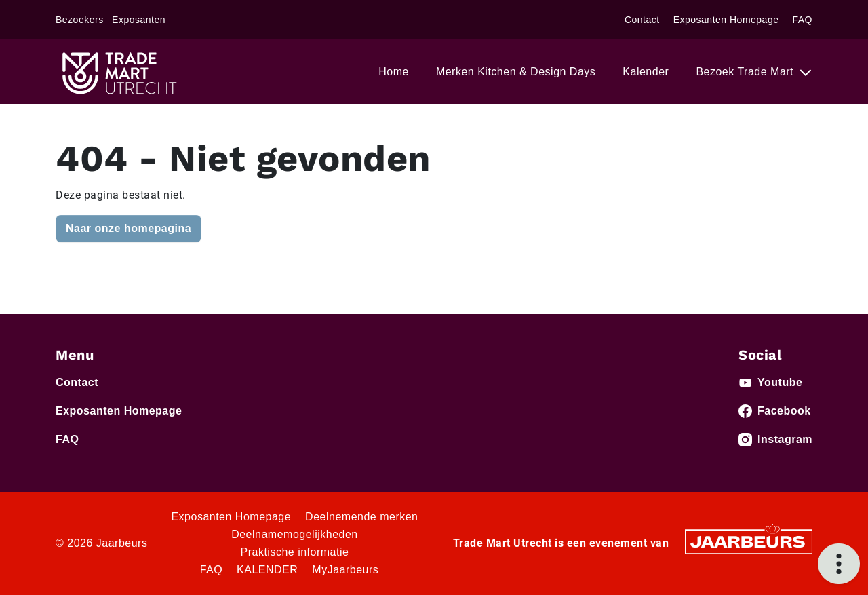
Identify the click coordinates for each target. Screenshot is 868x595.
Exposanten (139, 20)
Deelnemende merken (361, 517)
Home (394, 72)
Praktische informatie (295, 552)
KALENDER (267, 570)
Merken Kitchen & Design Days (516, 72)
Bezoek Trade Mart (746, 72)
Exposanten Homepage (726, 20)
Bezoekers (80, 20)
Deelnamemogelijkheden (295, 534)
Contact (642, 20)
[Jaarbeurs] (749, 541)
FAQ (802, 20)
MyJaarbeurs (345, 570)
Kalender (646, 72)
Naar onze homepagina (129, 228)
